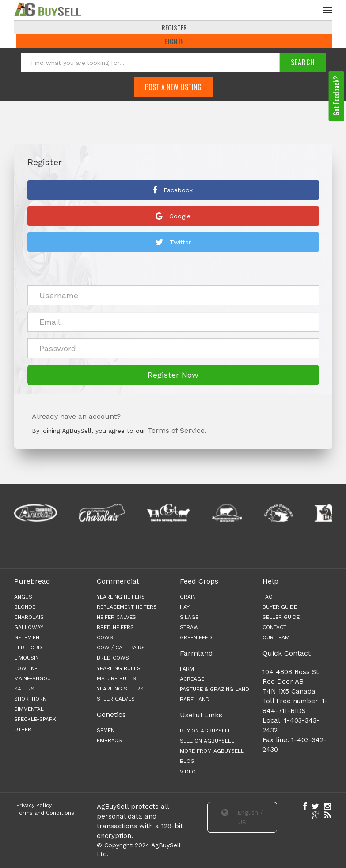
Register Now (173, 376)
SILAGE (189, 618)
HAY (185, 607)
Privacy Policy (34, 806)
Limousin (27, 659)
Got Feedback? (336, 97)
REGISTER (174, 28)
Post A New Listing (173, 87)
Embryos (109, 741)
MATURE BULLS (116, 679)
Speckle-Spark (35, 720)
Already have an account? (76, 417)
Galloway (29, 628)
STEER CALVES (116, 700)
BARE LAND (195, 700)
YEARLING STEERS (120, 690)
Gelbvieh (27, 638)
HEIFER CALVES (116, 618)
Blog (187, 762)
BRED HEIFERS (115, 628)
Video (188, 772)
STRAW (189, 628)
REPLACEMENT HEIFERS (127, 607)
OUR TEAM (276, 638)
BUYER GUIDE (280, 607)
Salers (24, 690)
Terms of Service (176, 431)
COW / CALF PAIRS (121, 648)
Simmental (29, 710)
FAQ (268, 597)
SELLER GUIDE (281, 618)
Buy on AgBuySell (205, 732)
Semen (106, 731)
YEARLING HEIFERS (121, 597)
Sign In (174, 42)
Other (23, 730)
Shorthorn (30, 700)
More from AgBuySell (212, 752)
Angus (23, 597)
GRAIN (188, 597)
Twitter (173, 243)
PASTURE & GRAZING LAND (215, 690)
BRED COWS (113, 659)
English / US (242, 818)
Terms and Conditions (45, 814)
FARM (187, 670)
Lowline (26, 669)
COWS (105, 638)
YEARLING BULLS (119, 669)
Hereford (28, 648)
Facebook (173, 191)
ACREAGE (192, 680)
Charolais (29, 618)
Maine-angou (32, 679)
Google (173, 217)
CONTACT (274, 628)
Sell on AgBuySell (207, 742)
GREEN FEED (196, 638)
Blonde (25, 607)
